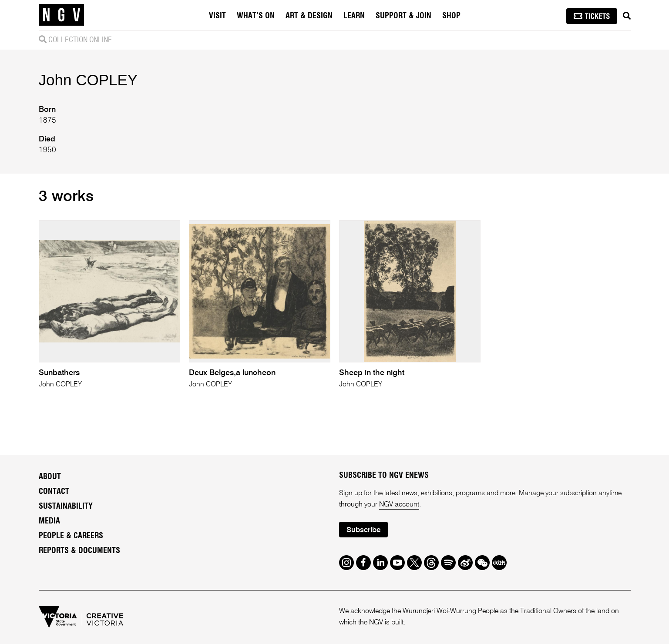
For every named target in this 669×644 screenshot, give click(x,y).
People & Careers (71, 536)
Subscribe (363, 530)
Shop (451, 16)
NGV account (399, 505)
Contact (54, 492)
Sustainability (66, 506)
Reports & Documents (79, 551)
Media (49, 521)
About (50, 477)
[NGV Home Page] (61, 15)
